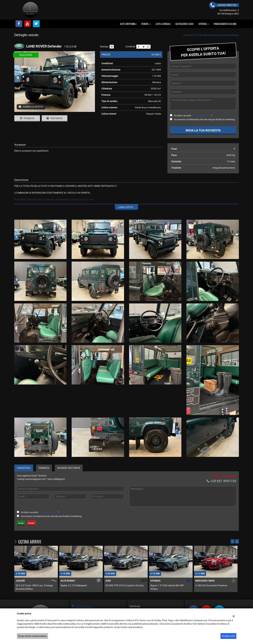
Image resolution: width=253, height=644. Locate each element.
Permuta (27, 118)
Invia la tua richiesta (203, 130)
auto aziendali (163, 24)
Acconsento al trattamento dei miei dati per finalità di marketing (204, 119)
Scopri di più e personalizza (32, 636)
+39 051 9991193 (222, 481)
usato (210, 35)
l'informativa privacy (201, 116)
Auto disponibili (128, 24)
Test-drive (55, 118)
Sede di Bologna (84, 607)
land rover (221, 35)
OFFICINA (204, 24)
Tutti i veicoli (198, 35)
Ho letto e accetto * (193, 116)
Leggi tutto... (127, 207)
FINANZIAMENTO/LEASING (225, 24)
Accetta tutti (228, 636)
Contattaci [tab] (24, 468)
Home (186, 35)
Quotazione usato (185, 24)
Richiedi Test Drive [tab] (69, 468)
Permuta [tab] (44, 468)
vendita (146, 24)
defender (234, 35)
